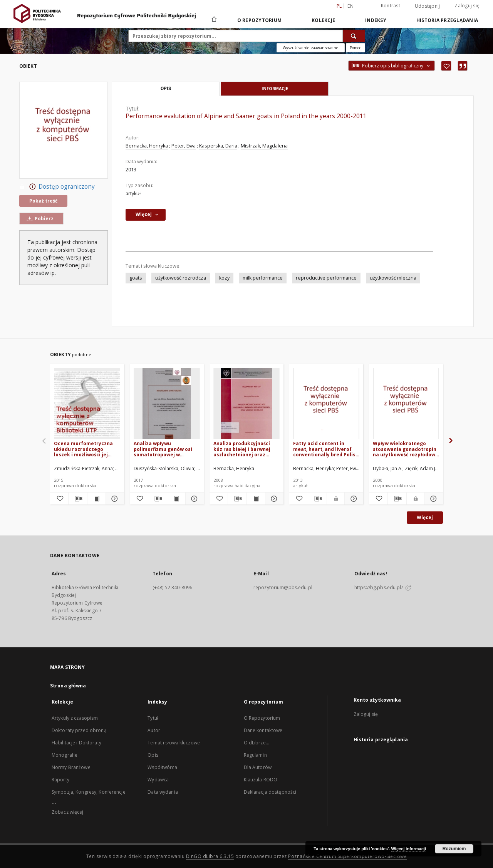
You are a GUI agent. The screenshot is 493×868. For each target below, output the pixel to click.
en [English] (350, 6)
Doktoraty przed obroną (79, 730)
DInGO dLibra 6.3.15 (210, 856)
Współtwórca (162, 767)
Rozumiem (454, 849)
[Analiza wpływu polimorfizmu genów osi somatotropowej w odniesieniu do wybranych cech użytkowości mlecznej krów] (167, 404)
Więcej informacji (409, 849)
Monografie (65, 755)
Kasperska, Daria (218, 146)
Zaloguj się (467, 6)
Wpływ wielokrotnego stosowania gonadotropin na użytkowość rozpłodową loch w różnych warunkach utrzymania (405, 449)
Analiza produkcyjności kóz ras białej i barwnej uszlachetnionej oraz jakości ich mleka (242, 449)
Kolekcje (323, 20)
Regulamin (255, 755)
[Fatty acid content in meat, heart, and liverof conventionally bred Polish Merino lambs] (326, 404)
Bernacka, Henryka (147, 146)
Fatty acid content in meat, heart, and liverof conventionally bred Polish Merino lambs (326, 449)
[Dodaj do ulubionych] (446, 66)
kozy (224, 278)
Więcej (425, 517)
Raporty (60, 780)
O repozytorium (260, 20)
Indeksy (376, 20)
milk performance (263, 278)
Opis (153, 755)
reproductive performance (326, 278)
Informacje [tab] (275, 88)
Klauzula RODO (261, 780)
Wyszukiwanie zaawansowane (311, 48)
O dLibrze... (257, 743)
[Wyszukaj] (354, 36)
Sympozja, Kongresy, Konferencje (89, 792)
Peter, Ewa (184, 146)
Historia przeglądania (447, 20)
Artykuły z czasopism (75, 718)
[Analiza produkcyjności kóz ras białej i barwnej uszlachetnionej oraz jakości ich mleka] (246, 404)
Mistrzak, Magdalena (264, 146)
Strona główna (68, 686)
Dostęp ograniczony (57, 187)
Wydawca (158, 780)
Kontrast (391, 6)
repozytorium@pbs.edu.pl (283, 587)
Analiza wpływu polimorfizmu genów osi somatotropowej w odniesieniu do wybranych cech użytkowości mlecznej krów (167, 449)
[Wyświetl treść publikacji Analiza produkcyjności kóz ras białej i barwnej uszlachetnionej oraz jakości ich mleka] (256, 499)
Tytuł (153, 718)
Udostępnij (428, 6)
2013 (131, 170)
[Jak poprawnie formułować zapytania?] (355, 48)
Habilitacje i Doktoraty (76, 743)
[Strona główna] (214, 20)
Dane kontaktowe (263, 730)
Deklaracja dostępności (270, 792)
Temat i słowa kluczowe (174, 743)
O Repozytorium (262, 718)
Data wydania (163, 792)
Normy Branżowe (71, 767)
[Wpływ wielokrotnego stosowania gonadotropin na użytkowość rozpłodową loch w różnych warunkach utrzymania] (406, 404)
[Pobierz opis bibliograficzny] (78, 499)
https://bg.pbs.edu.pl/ (383, 587)
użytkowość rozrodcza (181, 278)
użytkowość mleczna (393, 278)
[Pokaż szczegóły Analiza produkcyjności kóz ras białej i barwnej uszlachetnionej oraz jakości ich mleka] (273, 499)
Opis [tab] (166, 89)
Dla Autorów (258, 767)
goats (136, 278)
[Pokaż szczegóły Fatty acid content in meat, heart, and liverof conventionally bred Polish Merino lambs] (353, 499)
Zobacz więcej (68, 812)
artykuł (133, 194)
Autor (154, 730)
